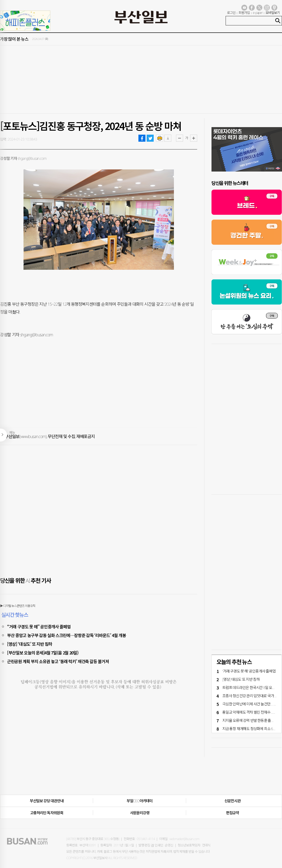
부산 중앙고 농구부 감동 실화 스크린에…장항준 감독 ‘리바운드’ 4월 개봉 (67, 635)
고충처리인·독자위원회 (47, 813)
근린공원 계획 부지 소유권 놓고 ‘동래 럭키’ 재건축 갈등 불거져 (58, 661)
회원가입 (244, 13)
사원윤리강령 (140, 813)
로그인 (231, 13)
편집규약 (233, 813)
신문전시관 (233, 801)
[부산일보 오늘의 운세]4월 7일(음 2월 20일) (43, 653)
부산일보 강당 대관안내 (47, 801)
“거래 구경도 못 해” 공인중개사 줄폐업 (39, 626)
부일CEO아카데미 (140, 801)
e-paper (258, 13)
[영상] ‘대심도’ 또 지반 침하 (30, 644)
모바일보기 (273, 13)
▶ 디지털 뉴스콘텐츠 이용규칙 (18, 606)
